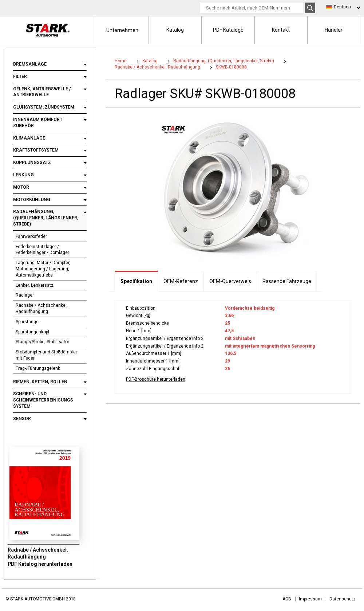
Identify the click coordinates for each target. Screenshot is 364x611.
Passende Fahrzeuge (287, 281)
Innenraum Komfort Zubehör (38, 123)
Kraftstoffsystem (36, 150)
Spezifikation (136, 281)
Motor (21, 187)
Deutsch (342, 7)
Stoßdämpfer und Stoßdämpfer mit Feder (46, 355)
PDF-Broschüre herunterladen (156, 379)
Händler (334, 30)
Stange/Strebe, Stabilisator (42, 342)
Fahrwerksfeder (31, 236)
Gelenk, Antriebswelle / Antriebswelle (42, 92)
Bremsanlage (30, 64)
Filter (20, 77)
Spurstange (27, 322)
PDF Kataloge (228, 30)
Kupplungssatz (32, 162)
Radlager (25, 295)
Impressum (310, 599)
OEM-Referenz (181, 281)
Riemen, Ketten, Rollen (40, 382)
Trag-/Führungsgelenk (38, 368)
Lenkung (23, 175)
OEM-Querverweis (230, 281)
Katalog (175, 30)
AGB (287, 599)
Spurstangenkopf (33, 332)
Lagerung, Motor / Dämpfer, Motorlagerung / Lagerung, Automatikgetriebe (43, 269)
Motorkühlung (32, 200)
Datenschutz (343, 599)
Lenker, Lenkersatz (35, 285)
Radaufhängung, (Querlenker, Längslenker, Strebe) (46, 218)
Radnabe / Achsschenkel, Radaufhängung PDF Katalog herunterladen (40, 557)
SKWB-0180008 (231, 67)
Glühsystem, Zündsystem (44, 107)
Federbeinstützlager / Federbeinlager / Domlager (42, 250)
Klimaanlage (29, 138)
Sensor (22, 419)
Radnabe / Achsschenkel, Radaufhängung (42, 308)
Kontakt (281, 30)
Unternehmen (122, 30)
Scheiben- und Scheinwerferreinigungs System (43, 400)
